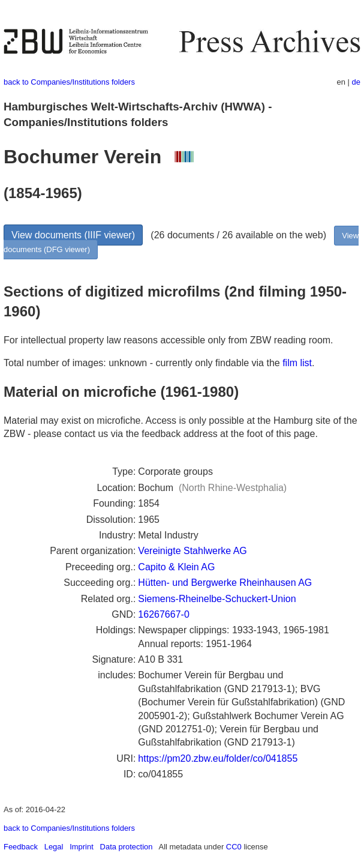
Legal (54, 847)
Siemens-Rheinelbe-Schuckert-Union (217, 599)
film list (297, 363)
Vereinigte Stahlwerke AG (192, 551)
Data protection (127, 847)
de (356, 82)
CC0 (234, 847)
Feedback (21, 847)
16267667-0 (163, 614)
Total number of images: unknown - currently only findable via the (143, 363)
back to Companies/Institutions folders (69, 82)
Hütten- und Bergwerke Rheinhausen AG (225, 583)
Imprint (82, 847)
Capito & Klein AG (176, 567)
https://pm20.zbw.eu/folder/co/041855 (218, 758)
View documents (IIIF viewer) (73, 235)
